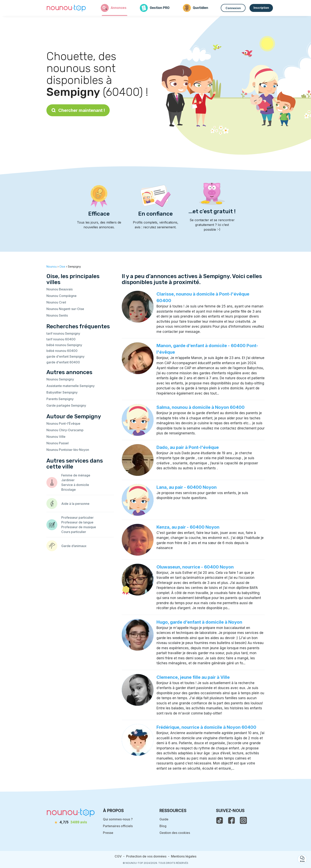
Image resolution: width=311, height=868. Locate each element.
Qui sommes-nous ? (118, 819)
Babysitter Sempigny (62, 392)
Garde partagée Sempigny (66, 405)
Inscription (261, 8)
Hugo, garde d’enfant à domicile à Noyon (199, 622)
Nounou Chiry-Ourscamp (65, 430)
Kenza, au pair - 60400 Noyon (188, 527)
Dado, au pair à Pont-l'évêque (188, 447)
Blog (163, 826)
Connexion (233, 8)
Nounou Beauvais (60, 289)
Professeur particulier (77, 518)
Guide (164, 819)
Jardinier (68, 480)
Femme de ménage (76, 475)
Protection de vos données (146, 856)
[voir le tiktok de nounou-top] (220, 820)
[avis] (71, 822)
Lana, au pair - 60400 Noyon (187, 487)
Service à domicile (75, 485)
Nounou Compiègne (61, 296)
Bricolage (69, 490)
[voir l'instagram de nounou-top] (243, 820)
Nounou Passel (58, 443)
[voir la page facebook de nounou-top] (231, 820)
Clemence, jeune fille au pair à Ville (193, 677)
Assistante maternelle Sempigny (71, 386)
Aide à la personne (75, 504)
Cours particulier (74, 532)
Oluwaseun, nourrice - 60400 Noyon (195, 567)
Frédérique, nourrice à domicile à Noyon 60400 (206, 727)
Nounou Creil (56, 302)
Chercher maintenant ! (78, 110)
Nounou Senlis (57, 315)
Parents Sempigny (60, 399)
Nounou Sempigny (60, 379)
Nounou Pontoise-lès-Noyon (68, 450)
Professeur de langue (77, 522)
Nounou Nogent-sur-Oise (65, 309)
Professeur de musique (79, 527)
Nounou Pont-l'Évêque (63, 423)
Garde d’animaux (74, 546)
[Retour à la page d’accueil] (66, 8)
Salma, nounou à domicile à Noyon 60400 (201, 407)
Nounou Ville (56, 437)
